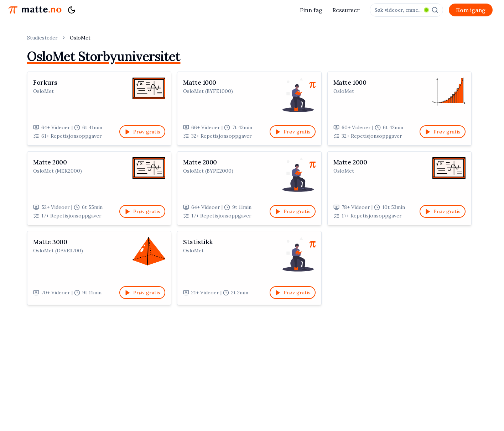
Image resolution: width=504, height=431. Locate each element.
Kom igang (471, 10)
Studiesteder (42, 38)
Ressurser (346, 10)
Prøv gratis (142, 132)
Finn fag (311, 10)
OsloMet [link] (80, 38)
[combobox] (406, 10)
